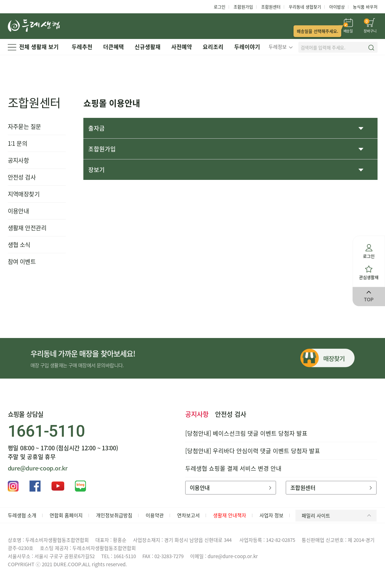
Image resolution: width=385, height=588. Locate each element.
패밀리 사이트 (337, 516)
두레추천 (82, 47)
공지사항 (18, 160)
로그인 (220, 7)
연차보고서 (188, 515)
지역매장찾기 (24, 194)
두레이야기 (247, 47)
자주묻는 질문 (24, 126)
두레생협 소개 (22, 515)
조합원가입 (243, 7)
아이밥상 (337, 7)
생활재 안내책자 (230, 515)
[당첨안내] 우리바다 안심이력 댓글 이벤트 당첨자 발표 (253, 451)
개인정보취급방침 (114, 515)
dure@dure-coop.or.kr (38, 468)
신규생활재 (148, 47)
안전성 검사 (22, 177)
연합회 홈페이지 (66, 515)
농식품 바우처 (365, 7)
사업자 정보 (271, 515)
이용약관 (155, 515)
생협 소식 (19, 245)
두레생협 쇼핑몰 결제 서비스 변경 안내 (233, 468)
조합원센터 (271, 7)
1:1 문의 (18, 143)
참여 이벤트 (22, 262)
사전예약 (182, 47)
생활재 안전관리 (27, 228)
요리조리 (213, 47)
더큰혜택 (114, 47)
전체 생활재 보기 (33, 47)
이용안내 (18, 211)
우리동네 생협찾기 (305, 7)
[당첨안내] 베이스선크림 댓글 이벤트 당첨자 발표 (246, 433)
